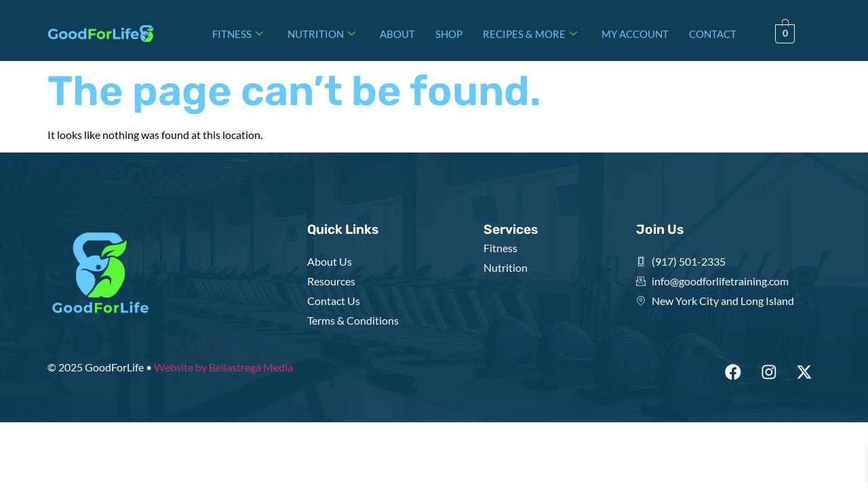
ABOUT (397, 34)
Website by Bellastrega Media (223, 367)
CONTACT (713, 34)
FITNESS (238, 34)
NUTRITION (321, 34)
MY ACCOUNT (635, 34)
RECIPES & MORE (530, 34)
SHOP (449, 34)
